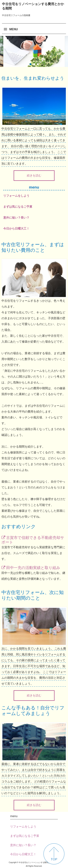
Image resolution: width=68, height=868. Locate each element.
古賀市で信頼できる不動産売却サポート (33, 540)
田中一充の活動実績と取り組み (33, 568)
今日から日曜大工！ (16, 229)
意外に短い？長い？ (16, 218)
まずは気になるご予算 (18, 207)
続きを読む (34, 175)
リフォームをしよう (16, 196)
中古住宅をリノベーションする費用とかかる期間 (33, 6)
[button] (34, 28)
